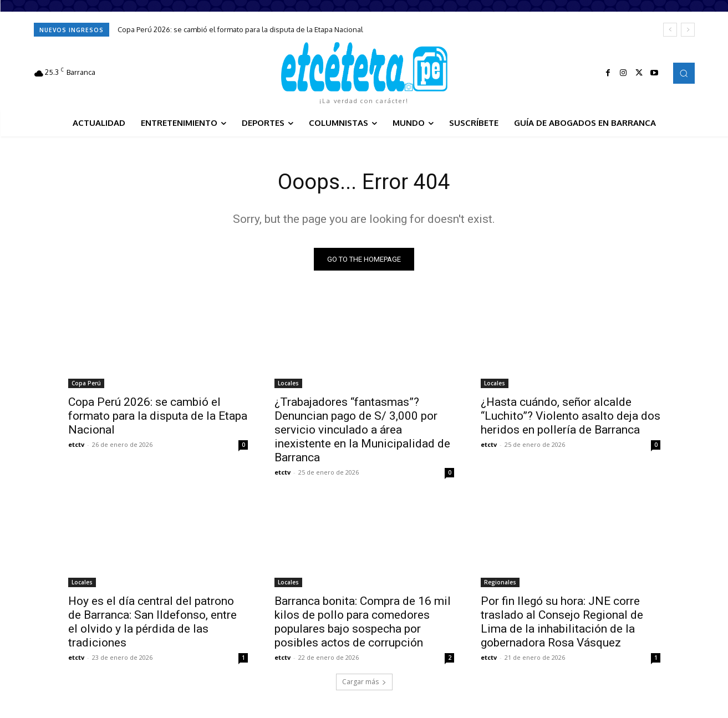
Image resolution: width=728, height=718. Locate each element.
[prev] (670, 30)
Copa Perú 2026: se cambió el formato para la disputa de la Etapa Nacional (240, 29)
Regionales (500, 583)
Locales (288, 384)
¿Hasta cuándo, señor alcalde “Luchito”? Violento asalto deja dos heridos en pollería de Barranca (571, 417)
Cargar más (364, 683)
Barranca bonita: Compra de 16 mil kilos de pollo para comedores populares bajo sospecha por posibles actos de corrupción (363, 623)
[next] (688, 30)
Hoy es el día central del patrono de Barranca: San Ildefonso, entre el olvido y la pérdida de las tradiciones (152, 623)
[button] (684, 73)
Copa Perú (86, 384)
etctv (76, 445)
